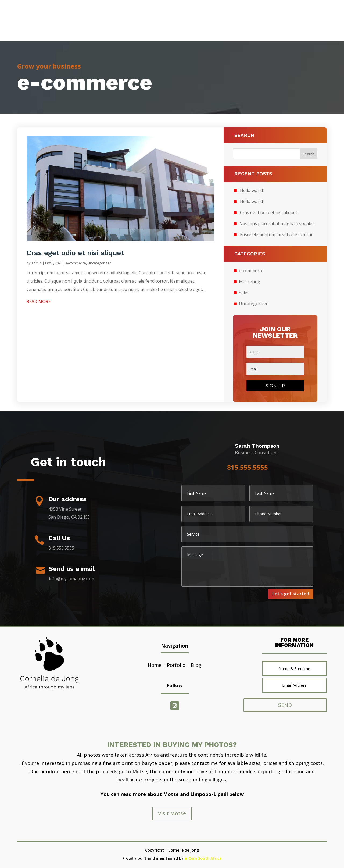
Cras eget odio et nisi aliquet (75, 253)
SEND (287, 705)
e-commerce (76, 263)
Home (155, 665)
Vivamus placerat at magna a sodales (277, 223)
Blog (196, 665)
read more (39, 301)
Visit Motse (172, 813)
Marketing (250, 282)
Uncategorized (100, 263)
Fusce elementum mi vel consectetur (276, 234)
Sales (244, 293)
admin (37, 263)
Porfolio (176, 665)
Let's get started (291, 594)
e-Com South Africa (203, 858)
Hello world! (252, 190)
